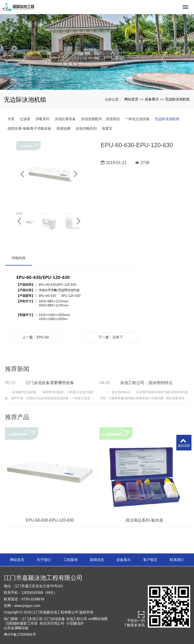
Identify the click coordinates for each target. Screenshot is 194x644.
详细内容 (18, 258)
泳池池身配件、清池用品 (100, 119)
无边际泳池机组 (177, 99)
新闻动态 (97, 560)
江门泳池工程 (32, 619)
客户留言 (150, 560)
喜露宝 (107, 128)
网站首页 (131, 99)
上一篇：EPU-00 (35, 337)
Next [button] (76, 174)
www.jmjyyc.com (27, 606)
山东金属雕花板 (16, 628)
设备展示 (152, 99)
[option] (49, 174)
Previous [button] (22, 174)
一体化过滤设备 (137, 119)
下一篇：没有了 (111, 337)
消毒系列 (42, 119)
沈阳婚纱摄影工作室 (22, 623)
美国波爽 (63, 128)
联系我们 (177, 560)
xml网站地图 (98, 619)
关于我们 (44, 560)
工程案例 (70, 560)
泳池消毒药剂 (86, 128)
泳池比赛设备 (65, 119)
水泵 (11, 119)
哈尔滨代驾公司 (52, 623)
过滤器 (25, 119)
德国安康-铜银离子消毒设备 (29, 128)
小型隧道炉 (75, 623)
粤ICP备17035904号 (20, 634)
